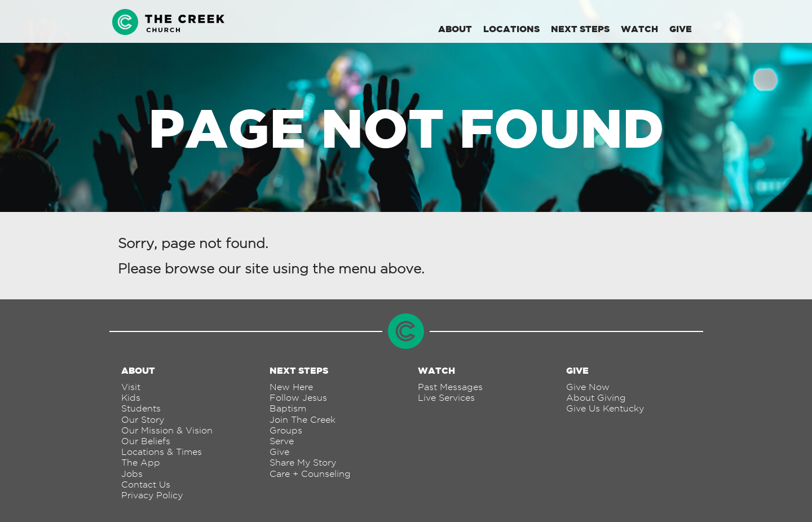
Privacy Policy (152, 495)
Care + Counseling (310, 474)
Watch (639, 29)
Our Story (143, 420)
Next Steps (580, 29)
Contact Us (146, 485)
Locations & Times (162, 452)
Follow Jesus (298, 398)
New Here (291, 387)
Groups (286, 430)
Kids (131, 398)
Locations (511, 29)
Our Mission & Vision (167, 430)
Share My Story (303, 463)
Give (681, 29)
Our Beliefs (146, 441)
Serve (282, 441)
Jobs (132, 474)
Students (141, 408)
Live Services (446, 398)
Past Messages (450, 387)
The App (141, 463)
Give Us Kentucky (605, 408)
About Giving (596, 398)
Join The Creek (303, 420)
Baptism (288, 408)
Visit (131, 387)
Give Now (588, 387)
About (455, 29)
